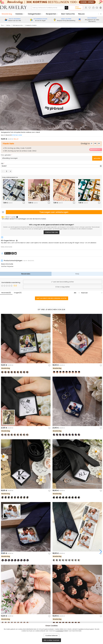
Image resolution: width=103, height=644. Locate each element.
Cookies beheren (51, 636)
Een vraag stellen (63, 287)
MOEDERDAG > (96, 149)
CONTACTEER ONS (52, 232)
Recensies (26, 274)
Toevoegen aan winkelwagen (54, 212)
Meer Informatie (7, 247)
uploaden (97, 158)
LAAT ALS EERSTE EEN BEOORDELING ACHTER (52, 298)
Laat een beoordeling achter (63, 282)
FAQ (77, 274)
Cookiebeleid (59, 631)
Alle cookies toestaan (52, 640)
